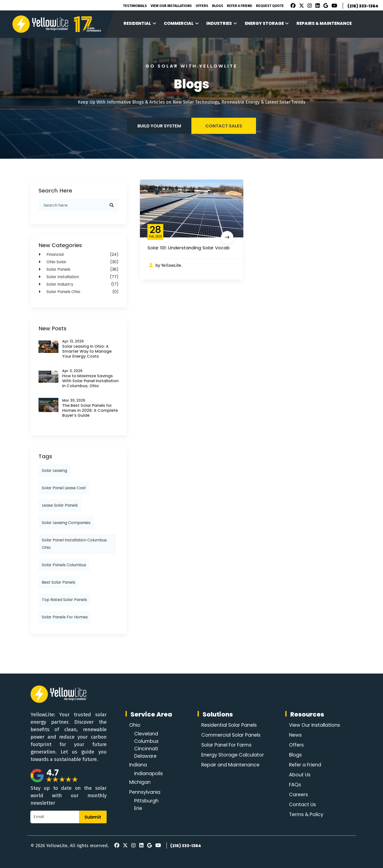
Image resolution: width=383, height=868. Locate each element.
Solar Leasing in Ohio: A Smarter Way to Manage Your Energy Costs (87, 351)
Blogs (218, 6)
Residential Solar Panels (229, 725)
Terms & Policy (306, 815)
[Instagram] (309, 6)
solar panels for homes (65, 617)
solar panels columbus (64, 565)
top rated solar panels (64, 600)
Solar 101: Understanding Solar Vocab (189, 248)
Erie (139, 808)
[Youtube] (334, 6)
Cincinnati (147, 749)
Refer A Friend (240, 6)
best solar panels (59, 582)
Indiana (139, 765)
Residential (140, 23)
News (294, 735)
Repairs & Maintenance (324, 23)
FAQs (294, 785)
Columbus (147, 741)
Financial (79, 255)
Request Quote (270, 6)
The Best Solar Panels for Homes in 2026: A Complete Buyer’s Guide (90, 410)
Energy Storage (267, 23)
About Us (299, 775)
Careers (298, 795)
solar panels (79, 269)
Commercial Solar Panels (231, 735)
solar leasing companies (66, 523)
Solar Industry (79, 284)
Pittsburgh (147, 801)
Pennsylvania (146, 792)
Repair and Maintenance (230, 765)
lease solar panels (60, 505)
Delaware (146, 756)
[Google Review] (325, 6)
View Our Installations (171, 6)
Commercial (181, 23)
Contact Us (302, 805)
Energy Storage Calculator (233, 755)
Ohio (135, 725)
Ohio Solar (79, 262)
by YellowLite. (169, 265)
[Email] (55, 817)
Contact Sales (224, 126)
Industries (222, 23)
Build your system (159, 126)
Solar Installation (79, 277)
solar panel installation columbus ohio (74, 544)
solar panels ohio (79, 292)
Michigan (141, 782)
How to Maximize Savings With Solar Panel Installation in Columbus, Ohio (90, 381)
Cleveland (147, 734)
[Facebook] (292, 6)
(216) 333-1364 (363, 6)
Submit (93, 817)
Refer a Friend (305, 765)
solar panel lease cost (64, 488)
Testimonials (135, 6)
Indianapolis (150, 774)
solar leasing (54, 471)
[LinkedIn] (317, 6)
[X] (301, 6)
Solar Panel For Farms (227, 745)
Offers (202, 6)
